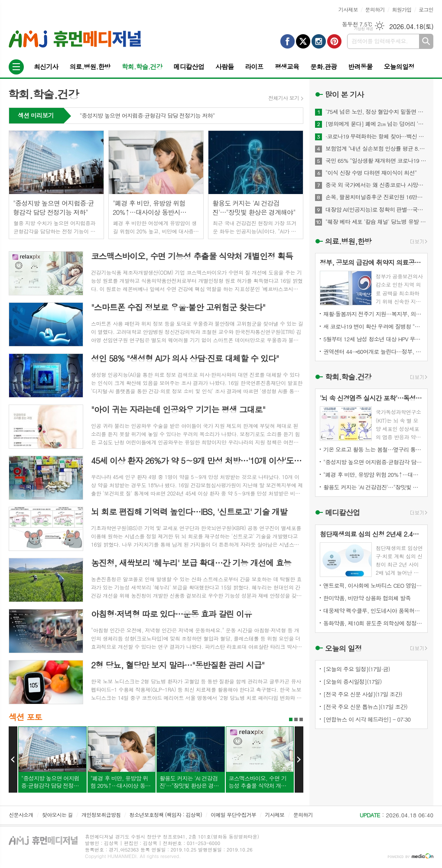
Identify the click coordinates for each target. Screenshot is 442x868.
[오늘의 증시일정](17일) (353, 682)
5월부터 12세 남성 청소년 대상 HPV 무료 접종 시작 (373, 339)
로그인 (426, 9)
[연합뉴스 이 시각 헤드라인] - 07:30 (367, 719)
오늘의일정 (399, 66)
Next (299, 760)
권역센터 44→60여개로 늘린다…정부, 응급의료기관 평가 (373, 351)
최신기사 (46, 66)
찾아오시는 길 (57, 815)
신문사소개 (21, 815)
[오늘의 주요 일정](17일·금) (357, 669)
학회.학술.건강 (142, 66)
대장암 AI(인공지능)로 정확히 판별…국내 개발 (377, 210)
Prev (13, 760)
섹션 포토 (25, 717)
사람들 (224, 66)
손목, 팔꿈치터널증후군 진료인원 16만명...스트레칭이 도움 (377, 197)
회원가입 (401, 9)
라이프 (254, 66)
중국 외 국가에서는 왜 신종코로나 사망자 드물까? (377, 185)
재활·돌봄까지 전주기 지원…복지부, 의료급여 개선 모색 (373, 314)
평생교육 (287, 66)
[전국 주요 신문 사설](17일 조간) (363, 694)
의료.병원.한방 (90, 66)
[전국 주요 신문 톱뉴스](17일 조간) (365, 707)
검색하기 (426, 41)
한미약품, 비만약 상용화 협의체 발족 (367, 598)
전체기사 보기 (284, 98)
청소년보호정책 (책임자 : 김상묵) (166, 815)
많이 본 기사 (344, 94)
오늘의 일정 (343, 648)
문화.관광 (323, 66)
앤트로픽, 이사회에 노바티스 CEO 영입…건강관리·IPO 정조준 (373, 585)
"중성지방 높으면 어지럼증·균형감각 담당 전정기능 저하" (147, 116)
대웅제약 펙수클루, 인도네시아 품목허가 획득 (373, 611)
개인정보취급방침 (101, 815)
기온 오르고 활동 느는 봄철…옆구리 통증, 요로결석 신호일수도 (373, 449)
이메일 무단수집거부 (233, 815)
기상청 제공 (363, 29)
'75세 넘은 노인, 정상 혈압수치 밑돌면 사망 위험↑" (377, 112)
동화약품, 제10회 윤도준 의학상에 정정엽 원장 (373, 623)
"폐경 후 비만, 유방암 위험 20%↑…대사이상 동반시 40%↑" (373, 474)
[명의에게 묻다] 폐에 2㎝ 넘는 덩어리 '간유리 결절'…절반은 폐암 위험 (377, 124)
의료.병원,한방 (348, 241)
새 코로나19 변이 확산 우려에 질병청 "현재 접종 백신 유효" (373, 326)
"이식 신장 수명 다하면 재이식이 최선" (371, 173)
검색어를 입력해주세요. (380, 41)
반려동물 (360, 66)
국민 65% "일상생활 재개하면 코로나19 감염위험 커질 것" (377, 161)
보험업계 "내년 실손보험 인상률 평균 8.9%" (377, 149)
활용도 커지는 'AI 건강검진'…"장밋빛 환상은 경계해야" (373, 487)
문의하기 (375, 9)
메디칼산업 (189, 66)
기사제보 (348, 9)
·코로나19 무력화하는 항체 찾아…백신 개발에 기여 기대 (377, 136)
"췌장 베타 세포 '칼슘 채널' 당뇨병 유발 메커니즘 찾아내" (377, 222)
